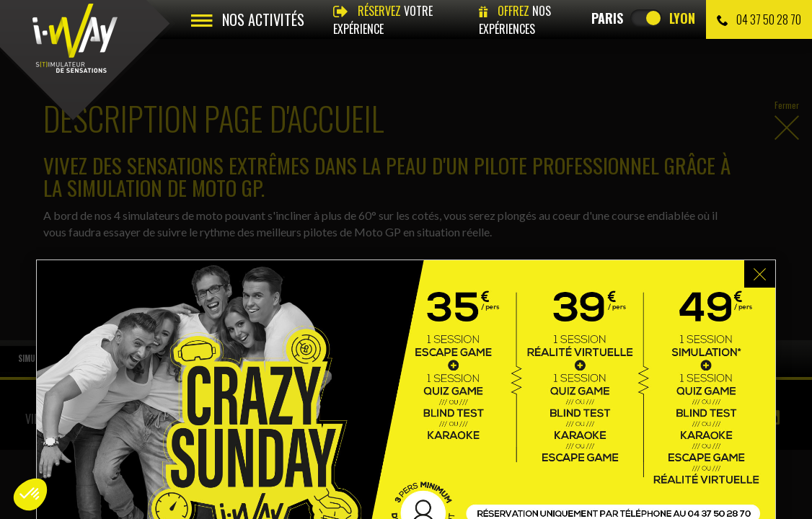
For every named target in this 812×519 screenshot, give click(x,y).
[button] (30, 494)
